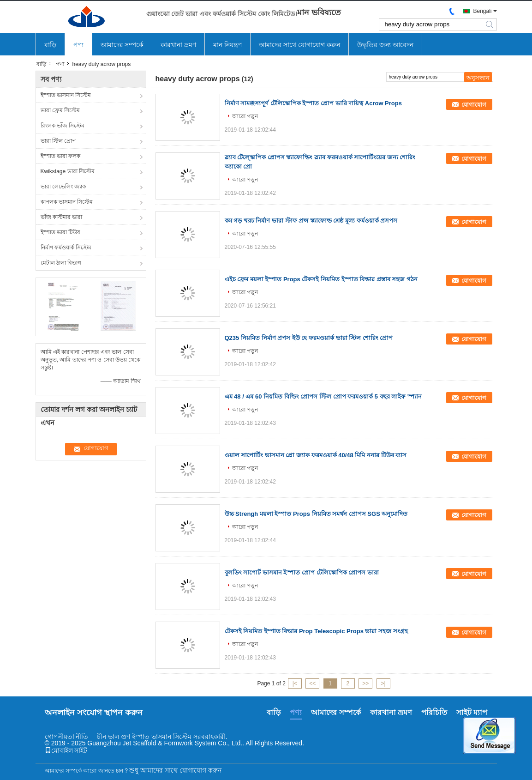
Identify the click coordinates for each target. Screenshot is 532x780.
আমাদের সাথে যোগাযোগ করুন (299, 45)
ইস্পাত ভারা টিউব (61, 232)
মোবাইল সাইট (66, 750)
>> (365, 683)
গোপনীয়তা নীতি (67, 737)
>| (383, 683)
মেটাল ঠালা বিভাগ (61, 263)
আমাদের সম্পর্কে (122, 45)
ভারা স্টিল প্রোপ (58, 141)
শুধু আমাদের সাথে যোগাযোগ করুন (175, 770)
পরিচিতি (434, 712)
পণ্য (78, 45)
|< (295, 683)
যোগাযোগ (474, 105)
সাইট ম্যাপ (472, 712)
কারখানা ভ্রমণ (178, 45)
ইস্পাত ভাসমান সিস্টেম (66, 95)
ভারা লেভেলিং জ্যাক (63, 187)
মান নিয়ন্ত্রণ (227, 45)
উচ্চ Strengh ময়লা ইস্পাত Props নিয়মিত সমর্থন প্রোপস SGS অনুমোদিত (316, 514)
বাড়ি (50, 45)
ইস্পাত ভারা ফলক (61, 156)
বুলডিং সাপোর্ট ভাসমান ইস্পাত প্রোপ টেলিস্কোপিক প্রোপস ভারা (302, 572)
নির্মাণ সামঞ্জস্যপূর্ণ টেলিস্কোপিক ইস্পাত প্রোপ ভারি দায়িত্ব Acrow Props (313, 103)
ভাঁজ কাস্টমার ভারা (62, 217)
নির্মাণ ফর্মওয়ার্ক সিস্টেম (66, 248)
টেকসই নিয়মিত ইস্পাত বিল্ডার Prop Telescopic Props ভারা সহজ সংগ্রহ (316, 631)
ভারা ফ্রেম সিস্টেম (60, 110)
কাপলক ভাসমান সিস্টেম (67, 202)
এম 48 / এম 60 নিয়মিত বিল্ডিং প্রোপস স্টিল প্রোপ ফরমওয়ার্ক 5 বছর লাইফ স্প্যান (323, 396)
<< (312, 683)
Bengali (482, 11)
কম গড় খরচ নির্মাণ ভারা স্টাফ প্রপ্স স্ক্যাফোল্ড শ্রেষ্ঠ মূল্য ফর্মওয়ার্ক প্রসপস (311, 221)
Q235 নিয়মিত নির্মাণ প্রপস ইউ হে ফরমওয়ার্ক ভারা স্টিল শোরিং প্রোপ (309, 338)
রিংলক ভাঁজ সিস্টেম (63, 126)
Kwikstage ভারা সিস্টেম (68, 171)
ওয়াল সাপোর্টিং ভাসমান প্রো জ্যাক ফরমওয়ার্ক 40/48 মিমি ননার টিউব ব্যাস (316, 455)
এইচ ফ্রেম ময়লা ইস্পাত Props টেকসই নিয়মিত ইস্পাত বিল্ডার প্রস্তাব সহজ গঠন (321, 279)
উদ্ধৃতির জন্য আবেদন (385, 45)
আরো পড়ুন (245, 116)
